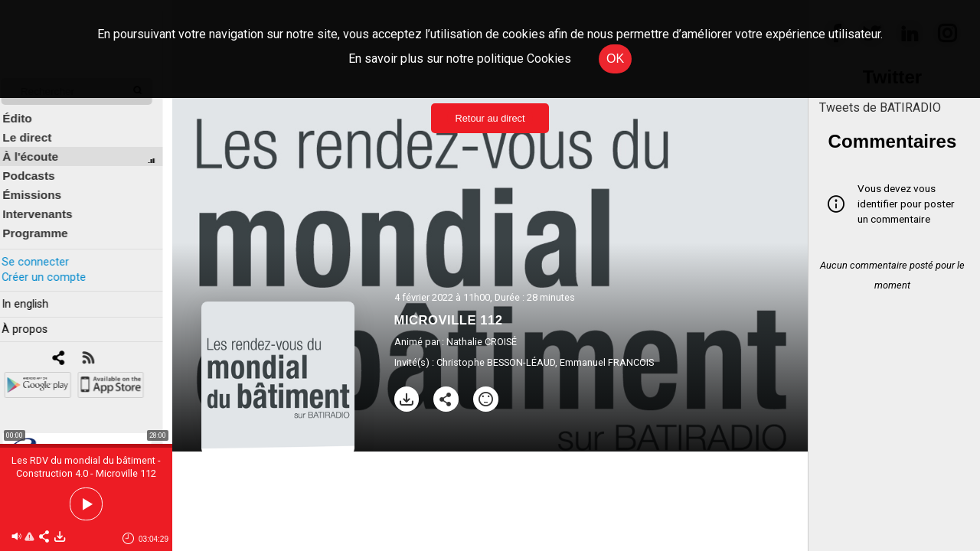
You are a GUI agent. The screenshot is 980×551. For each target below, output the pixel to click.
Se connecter (44, 251)
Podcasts (38, 166)
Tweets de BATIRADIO (880, 108)
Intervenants (47, 204)
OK (615, 59)
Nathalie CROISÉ (482, 342)
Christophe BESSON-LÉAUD (496, 362)
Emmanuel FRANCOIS (607, 362)
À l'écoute (40, 147)
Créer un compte (53, 267)
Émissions (42, 185)
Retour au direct (490, 118)
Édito (27, 108)
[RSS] (98, 349)
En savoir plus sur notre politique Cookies (460, 59)
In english (34, 293)
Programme (45, 223)
